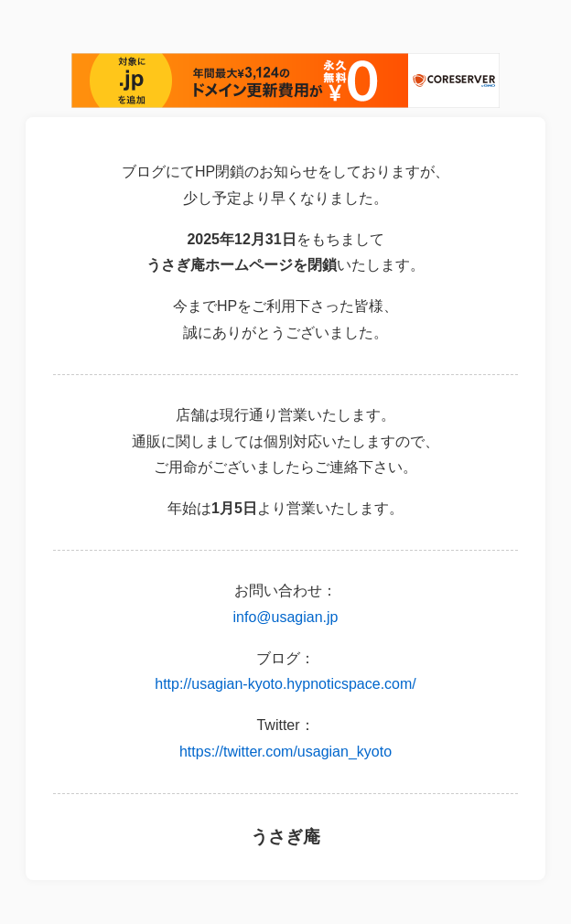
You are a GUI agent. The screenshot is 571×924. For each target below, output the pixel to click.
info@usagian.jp (286, 617)
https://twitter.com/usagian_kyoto (285, 752)
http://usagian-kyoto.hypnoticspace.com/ (285, 684)
